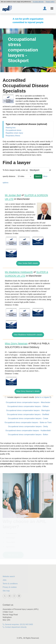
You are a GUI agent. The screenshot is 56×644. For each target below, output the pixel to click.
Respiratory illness (13, 136)
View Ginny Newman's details (28, 391)
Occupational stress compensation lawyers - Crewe (28, 418)
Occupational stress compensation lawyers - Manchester (28, 402)
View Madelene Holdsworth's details (28, 335)
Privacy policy (50, 2)
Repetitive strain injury (14, 133)
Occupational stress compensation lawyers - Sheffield (28, 414)
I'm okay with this (38, 2)
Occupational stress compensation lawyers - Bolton (28, 435)
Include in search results (20, 397)
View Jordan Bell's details (28, 263)
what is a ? (43, 397)
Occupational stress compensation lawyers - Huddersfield (28, 431)
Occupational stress (13, 130)
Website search (9, 576)
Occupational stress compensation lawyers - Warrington (28, 410)
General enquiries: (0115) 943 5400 (18, 624)
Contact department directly (15, 627)
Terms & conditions (10, 584)
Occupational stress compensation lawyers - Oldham (28, 406)
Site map (6, 591)
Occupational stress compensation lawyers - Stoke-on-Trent (28, 422)
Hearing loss (11, 128)
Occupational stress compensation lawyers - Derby (28, 426)
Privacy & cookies (10, 587)
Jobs (5, 580)
